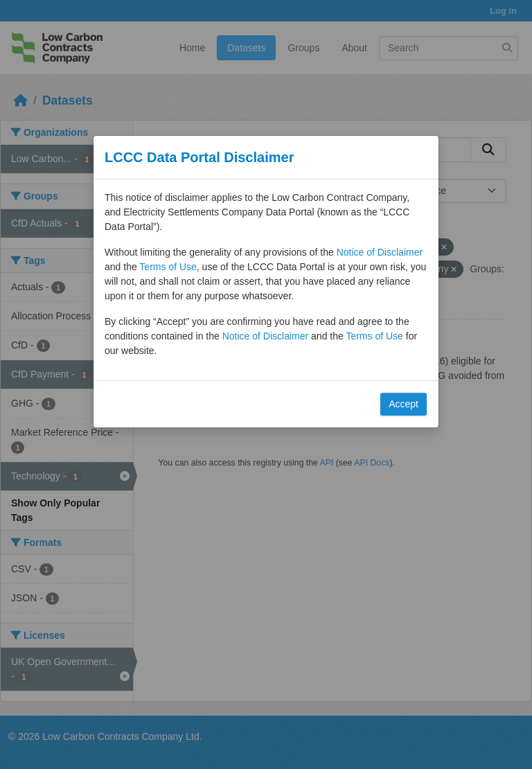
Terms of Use (168, 267)
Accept (404, 404)
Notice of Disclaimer (380, 252)
